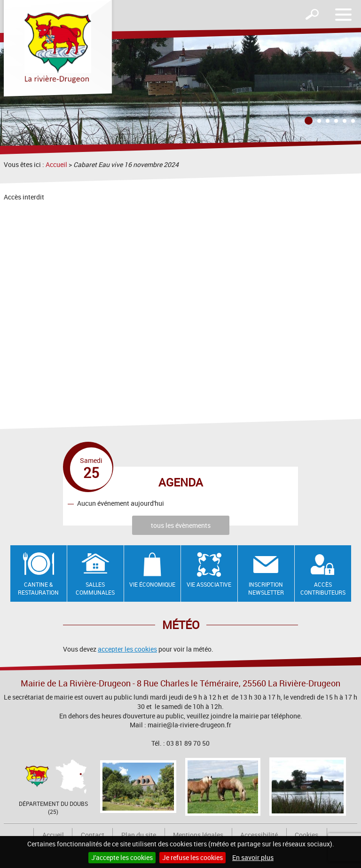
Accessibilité (259, 835)
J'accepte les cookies (122, 857)
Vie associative (209, 584)
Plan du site (139, 835)
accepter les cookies (127, 649)
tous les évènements (181, 525)
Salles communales (95, 588)
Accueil (56, 164)
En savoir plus (253, 857)
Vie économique (152, 584)
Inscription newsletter (266, 588)
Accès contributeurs (323, 588)
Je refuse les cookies (192, 857)
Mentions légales (198, 835)
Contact (93, 835)
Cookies (306, 835)
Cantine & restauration (38, 588)
